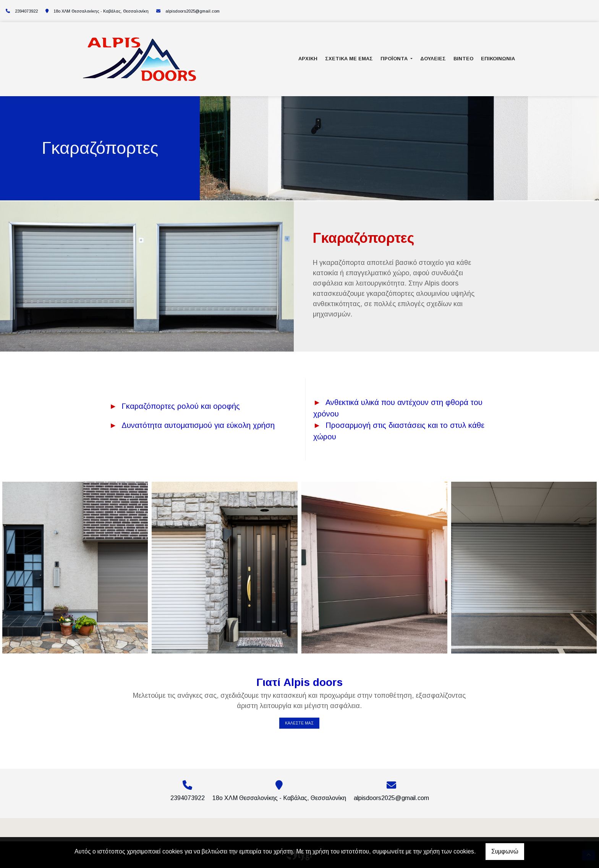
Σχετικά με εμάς (349, 59)
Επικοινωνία (498, 59)
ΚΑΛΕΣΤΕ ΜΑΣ (299, 723)
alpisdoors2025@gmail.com (193, 11)
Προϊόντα (395, 59)
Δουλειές (433, 59)
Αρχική (308, 59)
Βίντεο (463, 59)
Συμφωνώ (505, 851)
